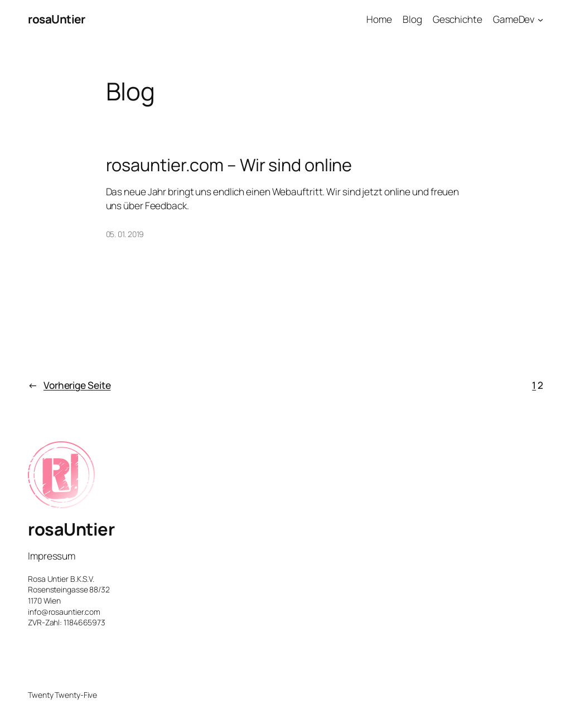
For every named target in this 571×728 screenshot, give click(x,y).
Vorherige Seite (69, 385)
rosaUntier (56, 19)
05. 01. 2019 (125, 234)
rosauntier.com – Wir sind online (229, 165)
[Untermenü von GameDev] (540, 19)
